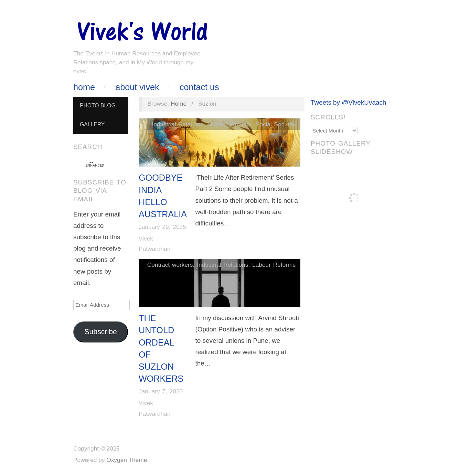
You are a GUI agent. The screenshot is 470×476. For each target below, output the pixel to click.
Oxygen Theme (127, 460)
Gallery (92, 124)
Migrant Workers (229, 124)
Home (84, 87)
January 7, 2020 (161, 391)
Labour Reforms (274, 265)
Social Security (276, 124)
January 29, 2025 (162, 227)
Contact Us (199, 87)
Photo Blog (98, 105)
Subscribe (101, 332)
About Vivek (137, 87)
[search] (95, 166)
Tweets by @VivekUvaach (348, 102)
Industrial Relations (177, 124)
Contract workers (170, 265)
